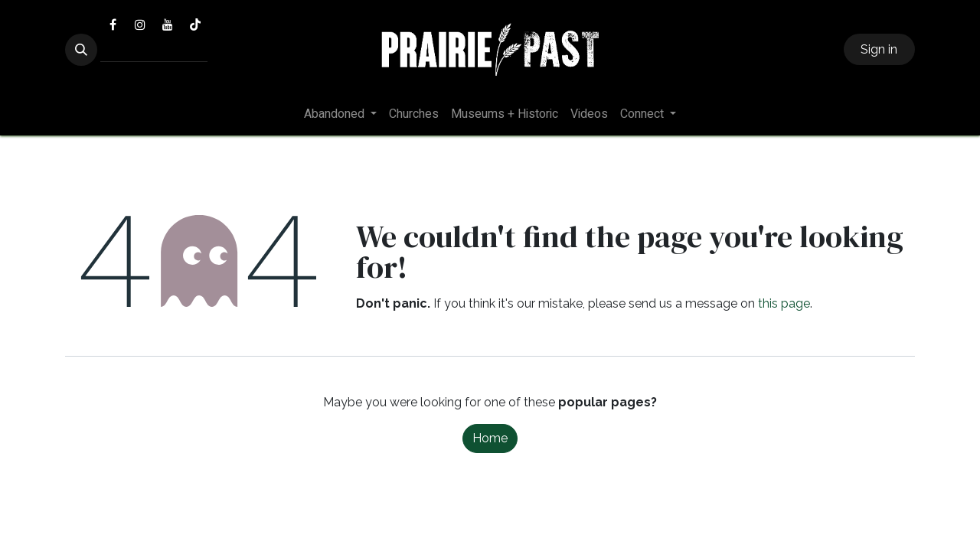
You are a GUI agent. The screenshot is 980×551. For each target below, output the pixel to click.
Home (490, 438)
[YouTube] (168, 24)
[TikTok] (195, 24)
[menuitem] (340, 114)
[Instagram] (140, 24)
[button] (81, 50)
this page (784, 303)
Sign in (879, 49)
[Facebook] (113, 24)
